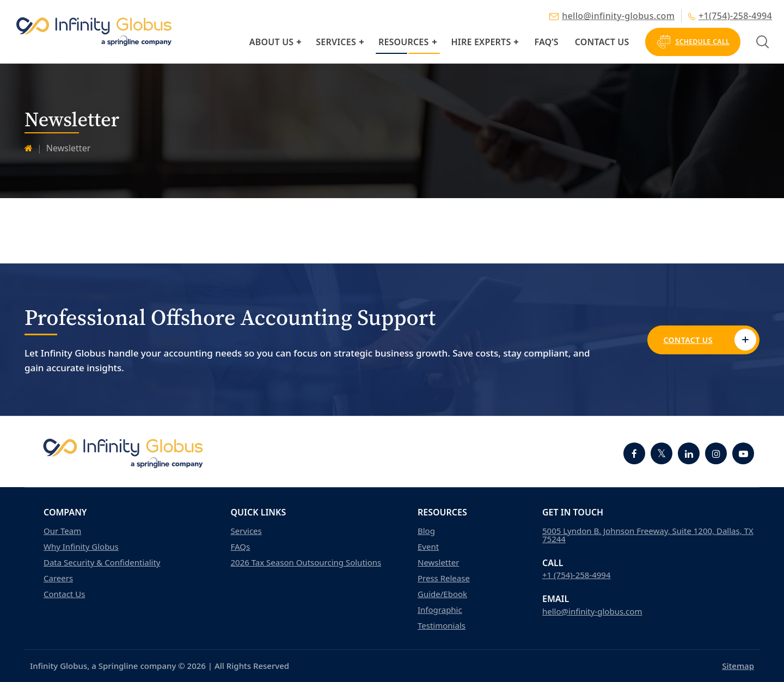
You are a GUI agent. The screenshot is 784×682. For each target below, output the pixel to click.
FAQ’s (546, 42)
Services (336, 42)
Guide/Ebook (442, 594)
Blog (426, 531)
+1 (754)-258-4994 (577, 575)
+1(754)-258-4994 (730, 16)
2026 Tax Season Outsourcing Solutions (306, 563)
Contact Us (602, 42)
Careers (58, 578)
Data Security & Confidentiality (102, 563)
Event (428, 547)
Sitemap (738, 666)
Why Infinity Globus (81, 547)
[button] (299, 42)
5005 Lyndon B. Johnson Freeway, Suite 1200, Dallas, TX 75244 (648, 535)
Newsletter (438, 563)
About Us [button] (271, 42)
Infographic (440, 610)
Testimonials (442, 626)
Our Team (62, 531)
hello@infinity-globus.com (612, 16)
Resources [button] (404, 42)
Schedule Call (693, 42)
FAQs (241, 547)
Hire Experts (481, 42)
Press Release (444, 578)
